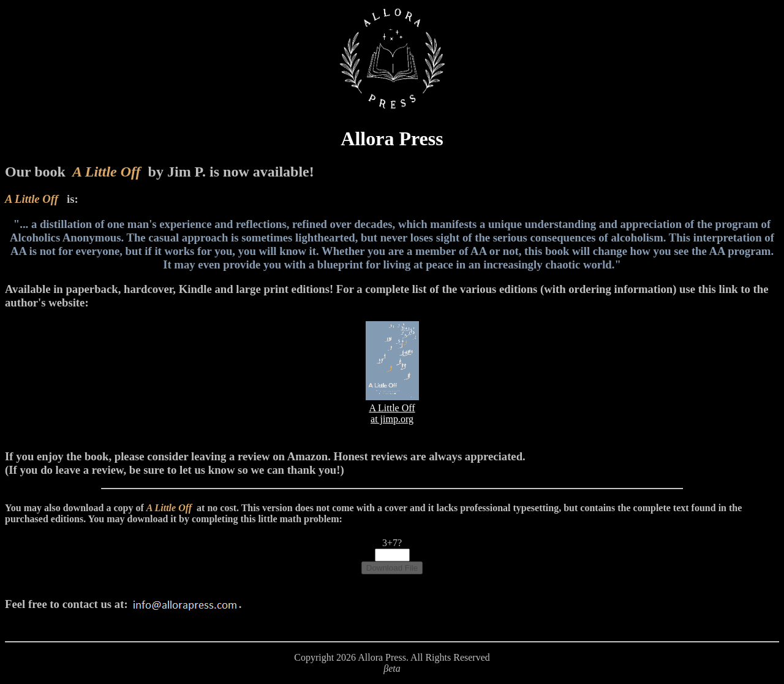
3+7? (392, 543)
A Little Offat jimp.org (392, 408)
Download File (392, 568)
